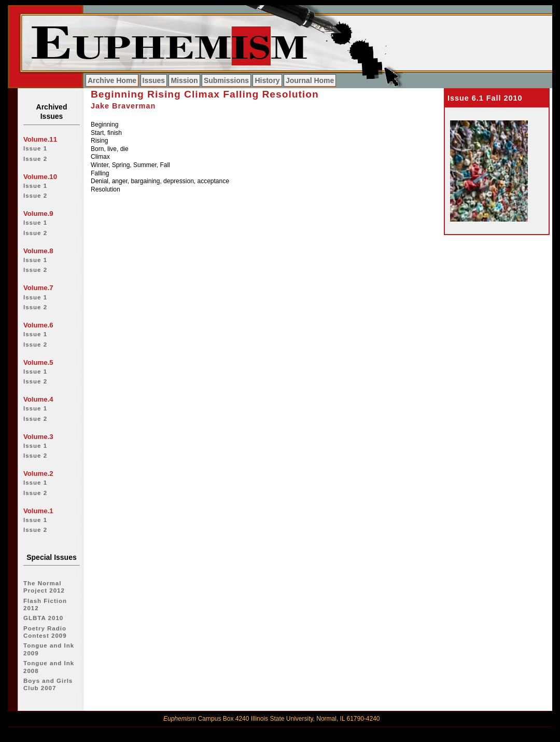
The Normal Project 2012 (44, 587)
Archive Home (112, 80)
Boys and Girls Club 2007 (48, 684)
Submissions (226, 80)
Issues (154, 80)
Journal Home (310, 80)
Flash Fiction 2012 (45, 604)
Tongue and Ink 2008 (49, 667)
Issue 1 (35, 148)
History (267, 80)
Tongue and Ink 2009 (49, 649)
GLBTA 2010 (43, 618)
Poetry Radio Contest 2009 (45, 632)
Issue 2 (35, 159)
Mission (184, 80)
